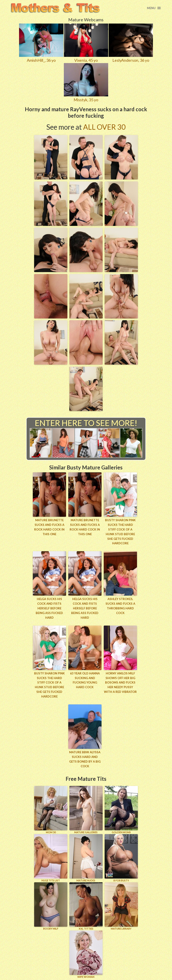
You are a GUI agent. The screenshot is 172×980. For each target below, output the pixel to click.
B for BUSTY (121, 858)
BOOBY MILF (51, 906)
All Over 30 (104, 127)
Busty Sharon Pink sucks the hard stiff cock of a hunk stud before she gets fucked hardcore (120, 532)
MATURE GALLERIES (86, 810)
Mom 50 (51, 810)
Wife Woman (86, 954)
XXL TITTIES (86, 906)
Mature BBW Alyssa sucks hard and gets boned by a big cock (85, 759)
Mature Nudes (86, 858)
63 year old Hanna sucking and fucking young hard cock (85, 680)
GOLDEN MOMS (121, 810)
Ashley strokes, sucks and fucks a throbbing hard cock (120, 606)
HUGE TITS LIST (51, 858)
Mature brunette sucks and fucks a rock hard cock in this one (49, 527)
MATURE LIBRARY (121, 906)
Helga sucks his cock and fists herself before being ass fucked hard (49, 608)
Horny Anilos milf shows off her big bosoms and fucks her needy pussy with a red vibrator (120, 682)
